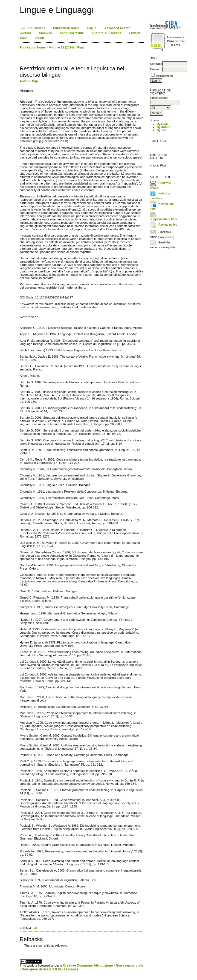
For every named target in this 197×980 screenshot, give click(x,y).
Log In (92, 28)
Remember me (165, 76)
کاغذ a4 (20, 950)
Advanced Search (118, 28)
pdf (35, 928)
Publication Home (66, 28)
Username (156, 64)
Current (25, 33)
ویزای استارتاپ (21, 950)
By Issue (163, 124)
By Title (162, 130)
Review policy (168, 225)
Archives (45, 33)
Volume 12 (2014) (61, 47)
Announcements (72, 33)
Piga (81, 47)
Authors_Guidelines (106, 33)
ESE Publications (33, 28)
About (40, 38)
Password (156, 69)
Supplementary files (163, 219)
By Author (164, 127)
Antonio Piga (29, 81)
